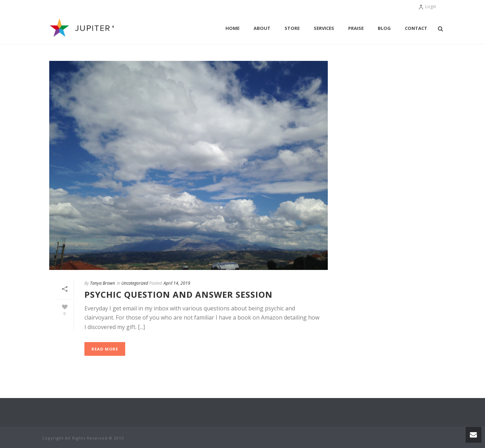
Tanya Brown (103, 283)
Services (324, 28)
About (262, 28)
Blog (384, 28)
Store (292, 28)
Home (232, 28)
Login (427, 7)
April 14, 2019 (177, 283)
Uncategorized (135, 283)
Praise (356, 28)
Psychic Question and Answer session (178, 294)
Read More (105, 349)
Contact (416, 28)
